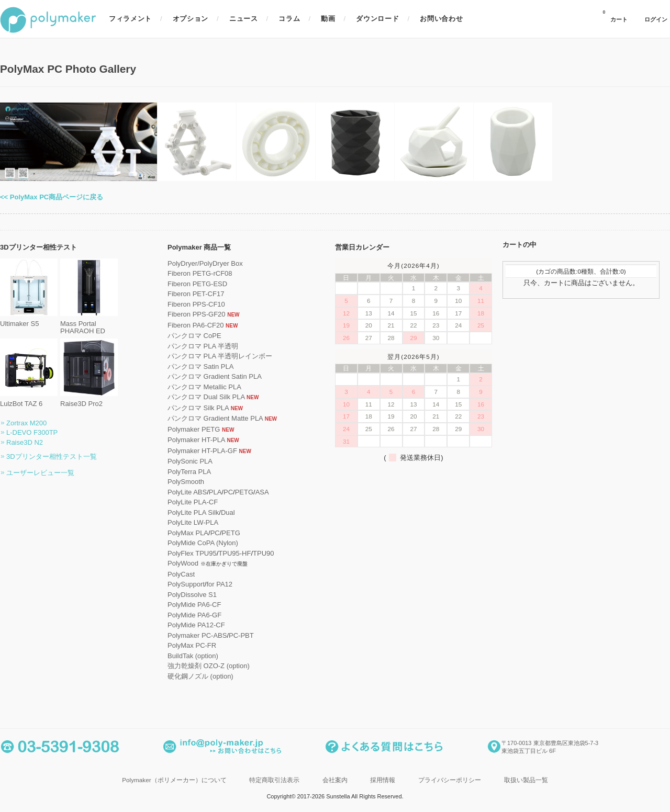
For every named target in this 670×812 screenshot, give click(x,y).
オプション (191, 19)
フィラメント (130, 19)
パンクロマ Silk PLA (198, 408)
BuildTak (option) (193, 656)
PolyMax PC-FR (192, 645)
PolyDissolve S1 (192, 595)
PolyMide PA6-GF (194, 615)
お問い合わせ (441, 19)
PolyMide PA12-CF (196, 625)
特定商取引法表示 (274, 780)
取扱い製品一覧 (526, 780)
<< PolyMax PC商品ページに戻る (52, 197)
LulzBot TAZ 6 (29, 400)
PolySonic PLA (190, 461)
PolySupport (186, 584)
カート (615, 16)
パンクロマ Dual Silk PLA (206, 397)
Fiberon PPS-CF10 (196, 304)
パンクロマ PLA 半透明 (203, 346)
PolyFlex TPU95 (192, 553)
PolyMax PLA (188, 533)
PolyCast (181, 574)
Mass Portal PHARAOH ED (89, 324)
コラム (289, 19)
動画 (328, 19)
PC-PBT (241, 635)
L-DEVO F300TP (32, 432)
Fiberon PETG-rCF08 (200, 273)
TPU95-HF (234, 553)
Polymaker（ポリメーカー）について (174, 780)
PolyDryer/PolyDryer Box (205, 263)
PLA (215, 492)
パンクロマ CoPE (194, 336)
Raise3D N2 (25, 442)
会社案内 (335, 780)
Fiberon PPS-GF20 (197, 314)
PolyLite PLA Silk (193, 512)
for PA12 (219, 584)
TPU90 (263, 553)
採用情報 (383, 780)
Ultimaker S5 (29, 320)
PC (228, 492)
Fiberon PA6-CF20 (196, 325)
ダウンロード (377, 19)
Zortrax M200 (26, 423)
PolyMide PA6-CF (194, 605)
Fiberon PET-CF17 (196, 294)
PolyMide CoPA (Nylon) (203, 543)
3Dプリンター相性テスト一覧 (52, 456)
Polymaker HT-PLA (196, 440)
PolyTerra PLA (189, 472)
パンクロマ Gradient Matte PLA (215, 418)
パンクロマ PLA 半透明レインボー (220, 356)
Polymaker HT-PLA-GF (202, 451)
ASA (262, 492)
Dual (228, 512)
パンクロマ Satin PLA (200, 366)
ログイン (656, 20)
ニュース (244, 19)
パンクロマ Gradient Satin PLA (215, 376)
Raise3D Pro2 (89, 400)
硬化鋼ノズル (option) (200, 676)
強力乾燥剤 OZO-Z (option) (209, 666)
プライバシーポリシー (450, 780)
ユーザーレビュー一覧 (40, 473)
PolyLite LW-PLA (193, 522)
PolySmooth (186, 482)
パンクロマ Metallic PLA (204, 387)
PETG (244, 492)
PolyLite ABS (187, 492)
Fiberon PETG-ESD (197, 284)
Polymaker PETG (194, 429)
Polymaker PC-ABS (197, 635)
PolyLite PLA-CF (193, 502)
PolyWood (183, 563)
